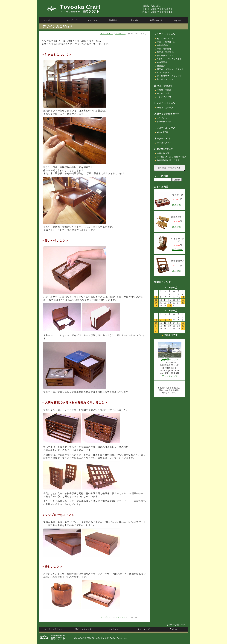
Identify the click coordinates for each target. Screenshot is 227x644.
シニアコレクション (165, 34)
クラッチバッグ (164, 122)
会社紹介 (135, 20)
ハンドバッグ (163, 118)
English (177, 20)
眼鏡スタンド (178, 217)
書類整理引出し (164, 45)
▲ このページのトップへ (176, 625)
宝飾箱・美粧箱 (164, 90)
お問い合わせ (156, 20)
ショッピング (71, 20)
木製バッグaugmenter (166, 114)
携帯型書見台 (178, 261)
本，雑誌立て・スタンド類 (169, 76)
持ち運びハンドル (165, 56)
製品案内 (113, 20)
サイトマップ (143, 629)
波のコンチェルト (164, 86)
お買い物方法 (163, 153)
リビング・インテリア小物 (169, 59)
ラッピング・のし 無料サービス (172, 157)
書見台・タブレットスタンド (170, 69)
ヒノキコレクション (165, 103)
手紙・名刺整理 (164, 49)
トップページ (107, 34)
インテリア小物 (164, 97)
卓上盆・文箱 (163, 93)
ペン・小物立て (164, 73)
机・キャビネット (165, 39)
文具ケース (178, 195)
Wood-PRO (162, 132)
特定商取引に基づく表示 (168, 160)
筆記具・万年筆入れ (166, 52)
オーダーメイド (164, 143)
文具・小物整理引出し (167, 42)
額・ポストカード (165, 79)
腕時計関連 (162, 62)
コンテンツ (120, 34)
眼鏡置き (161, 66)
